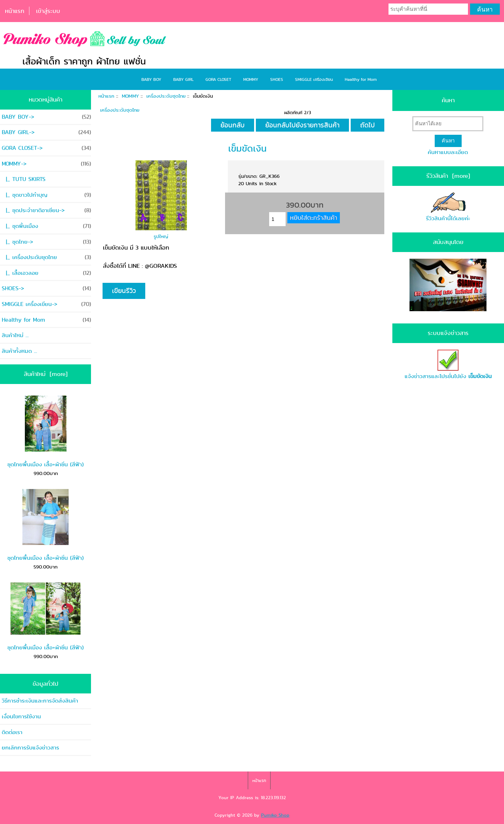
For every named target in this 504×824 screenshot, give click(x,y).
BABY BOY (151, 79)
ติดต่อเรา (12, 732)
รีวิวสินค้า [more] (448, 176)
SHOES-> (46, 288)
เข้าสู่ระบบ (48, 11)
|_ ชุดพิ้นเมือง (46, 226)
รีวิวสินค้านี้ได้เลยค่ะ (448, 207)
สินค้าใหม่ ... (15, 335)
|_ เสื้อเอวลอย (46, 273)
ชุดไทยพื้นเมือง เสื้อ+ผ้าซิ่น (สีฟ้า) (45, 432)
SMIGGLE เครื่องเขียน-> (46, 304)
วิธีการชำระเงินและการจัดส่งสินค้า (40, 701)
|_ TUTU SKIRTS (24, 179)
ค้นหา (448, 100)
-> (46, 164)
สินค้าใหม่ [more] (46, 374)
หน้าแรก (15, 11)
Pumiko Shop (275, 815)
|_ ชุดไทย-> (46, 242)
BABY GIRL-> (46, 132)
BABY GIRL (183, 79)
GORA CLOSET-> (46, 148)
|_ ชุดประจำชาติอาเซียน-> (46, 210)
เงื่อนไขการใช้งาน (21, 716)
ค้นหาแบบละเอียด (448, 152)
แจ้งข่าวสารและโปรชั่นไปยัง (448, 365)
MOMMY (130, 96)
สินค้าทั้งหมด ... (19, 351)
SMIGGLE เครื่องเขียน (314, 79)
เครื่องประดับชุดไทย (166, 96)
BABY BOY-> (46, 117)
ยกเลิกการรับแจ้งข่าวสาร (30, 748)
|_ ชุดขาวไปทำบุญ (46, 195)
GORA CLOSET (218, 79)
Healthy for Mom (361, 79)
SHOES (277, 79)
